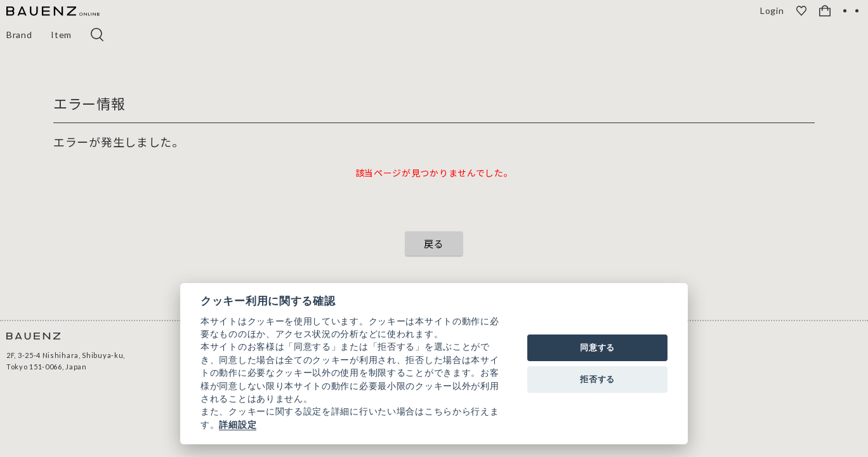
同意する (597, 348)
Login (773, 11)
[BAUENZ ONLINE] (53, 12)
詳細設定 (238, 425)
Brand (19, 35)
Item (62, 35)
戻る (434, 243)
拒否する (597, 379)
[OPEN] (851, 11)
